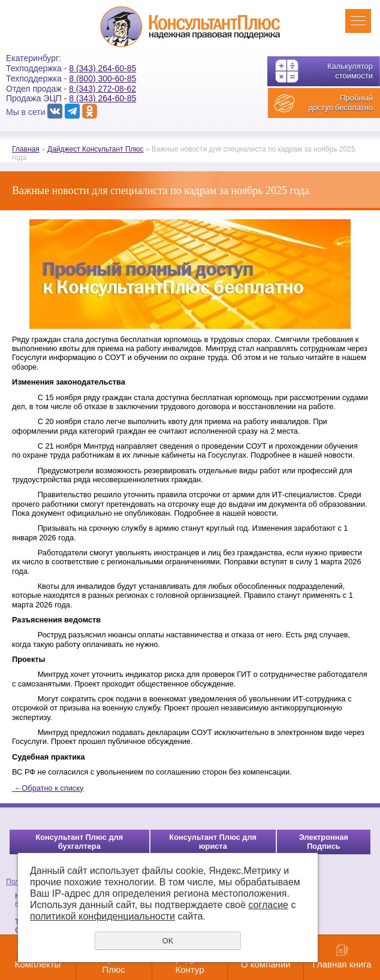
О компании (266, 964)
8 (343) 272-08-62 (102, 89)
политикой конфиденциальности (102, 916)
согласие (268, 905)
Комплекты (37, 964)
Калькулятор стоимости (350, 71)
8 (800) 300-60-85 (102, 78)
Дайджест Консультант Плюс (96, 149)
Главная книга (342, 964)
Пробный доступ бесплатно (340, 103)
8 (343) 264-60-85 (102, 68)
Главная (26, 149)
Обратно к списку (48, 788)
